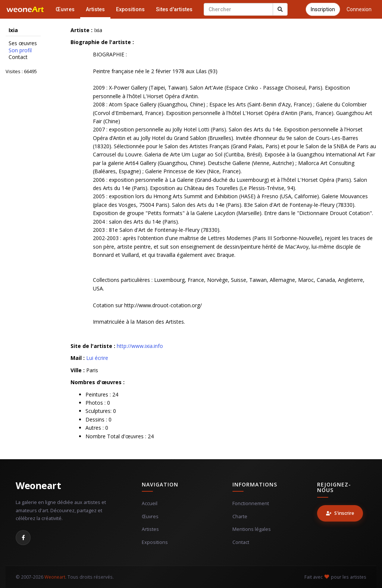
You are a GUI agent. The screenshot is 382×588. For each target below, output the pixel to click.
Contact (18, 57)
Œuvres (65, 9)
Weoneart (38, 485)
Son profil (20, 50)
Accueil (150, 503)
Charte (240, 517)
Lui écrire (97, 358)
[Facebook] (23, 538)
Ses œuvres (23, 43)
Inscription (323, 9)
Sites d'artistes (174, 9)
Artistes (95, 9)
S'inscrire (340, 513)
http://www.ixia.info (140, 346)
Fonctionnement (251, 503)
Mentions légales (252, 529)
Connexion (359, 9)
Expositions (130, 9)
